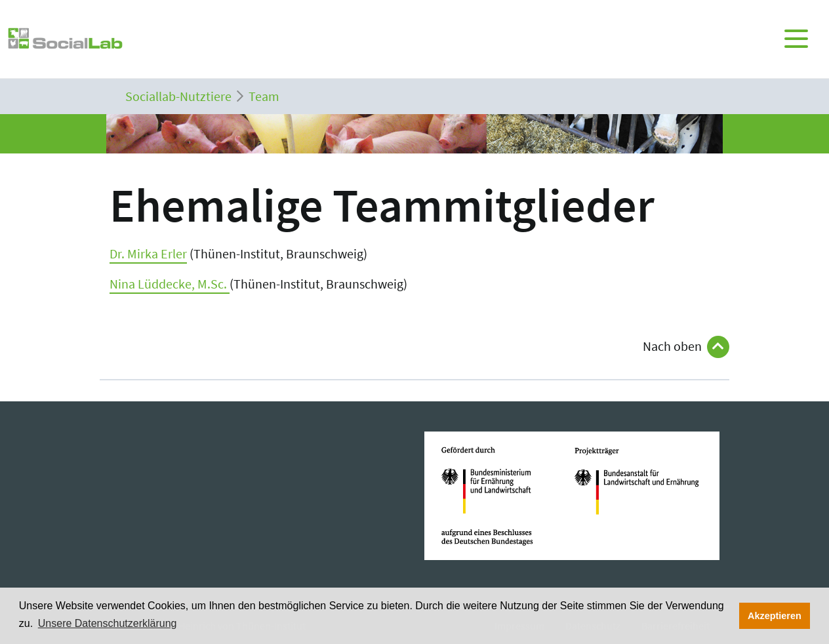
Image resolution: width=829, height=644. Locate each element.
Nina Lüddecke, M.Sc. (170, 284)
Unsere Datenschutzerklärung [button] (108, 623)
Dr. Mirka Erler (148, 253)
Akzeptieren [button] (775, 616)
